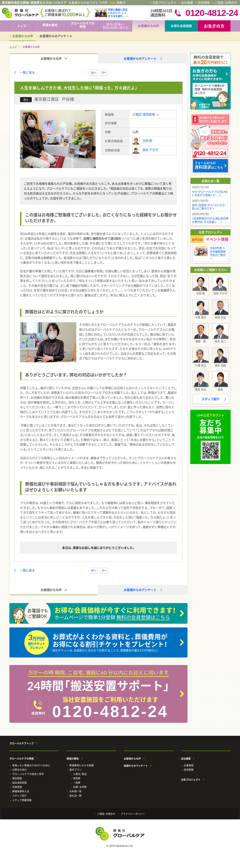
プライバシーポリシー (133, 814)
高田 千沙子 (150, 150)
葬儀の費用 (73, 759)
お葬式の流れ (19, 770)
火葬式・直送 (80, 774)
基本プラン (75, 770)
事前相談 (17, 778)
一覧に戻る (27, 72)
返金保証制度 (19, 783)
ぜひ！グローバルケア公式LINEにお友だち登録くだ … (210, 193)
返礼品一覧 (75, 796)
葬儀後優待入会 (21, 791)
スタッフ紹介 (211, 399)
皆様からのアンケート (136, 766)
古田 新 (147, 141)
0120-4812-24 (110, 711)
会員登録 (17, 787)
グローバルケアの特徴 (22, 759)
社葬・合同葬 (80, 787)
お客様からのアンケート (56, 36)
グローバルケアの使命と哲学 (28, 774)
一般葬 (77, 783)
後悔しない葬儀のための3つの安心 (31, 765)
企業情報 (189, 765)
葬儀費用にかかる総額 (82, 765)
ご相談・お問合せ (226, 3)
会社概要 (187, 3)
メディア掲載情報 (22, 800)
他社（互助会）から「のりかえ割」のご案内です (208, 207)
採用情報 (204, 3)
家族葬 (77, 778)
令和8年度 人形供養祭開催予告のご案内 (218, 251)
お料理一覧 (75, 791)
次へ (104, 73)
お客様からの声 (132, 759)
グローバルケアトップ (22, 743)
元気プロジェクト (164, 3)
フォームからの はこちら (209, 165)
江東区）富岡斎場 (144, 114)
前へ (94, 73)
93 (113, 3)
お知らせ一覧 (211, 181)
